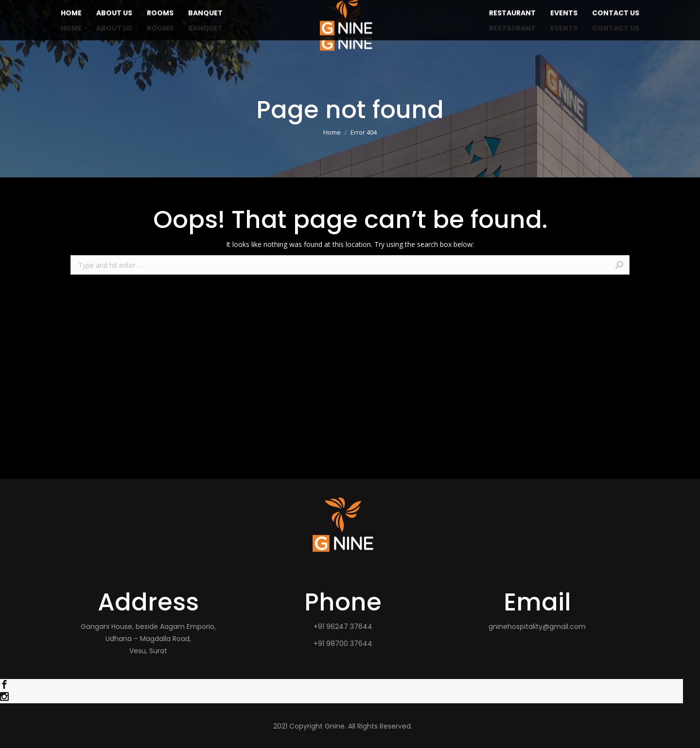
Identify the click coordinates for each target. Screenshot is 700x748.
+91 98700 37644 (343, 644)
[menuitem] (71, 28)
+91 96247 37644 (343, 626)
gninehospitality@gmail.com (537, 626)
